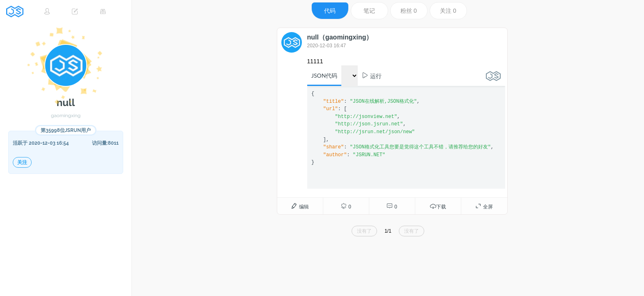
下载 (438, 206)
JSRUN (17, 11)
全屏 (484, 206)
